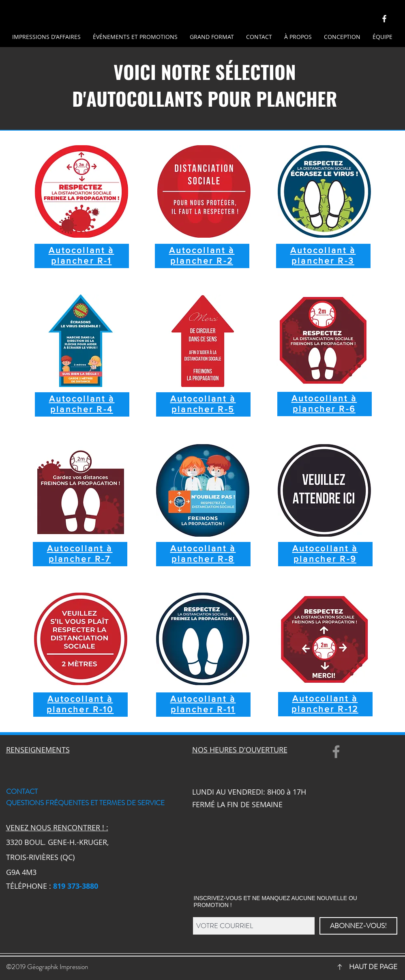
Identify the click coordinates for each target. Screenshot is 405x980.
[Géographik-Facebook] (384, 19)
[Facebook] (336, 752)
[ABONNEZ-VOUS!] (358, 926)
